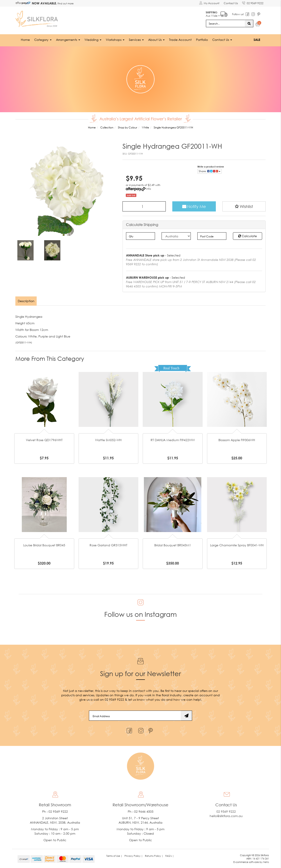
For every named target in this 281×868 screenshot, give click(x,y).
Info (149, 189)
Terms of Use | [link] (114, 856)
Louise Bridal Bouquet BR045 (44, 545)
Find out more (65, 3)
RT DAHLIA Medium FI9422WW (173, 440)
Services (136, 39)
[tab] (26, 301)
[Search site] (249, 23)
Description (26, 301)
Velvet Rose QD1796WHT (44, 440)
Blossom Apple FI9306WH (237, 440)
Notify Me (194, 206)
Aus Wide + (216, 13)
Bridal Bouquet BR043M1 (173, 545)
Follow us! (238, 14)
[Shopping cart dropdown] (258, 25)
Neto (266, 862)
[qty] (141, 236)
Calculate (248, 236)
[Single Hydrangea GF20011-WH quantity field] (144, 206)
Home (25, 39)
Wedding (93, 39)
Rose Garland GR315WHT (108, 545)
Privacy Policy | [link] (134, 856)
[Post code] (212, 236)
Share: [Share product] (210, 171)
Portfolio (202, 39)
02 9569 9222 (253, 2)
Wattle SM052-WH (108, 440)
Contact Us (231, 3)
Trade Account (180, 39)
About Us (156, 39)
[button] (244, 206)
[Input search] (225, 23)
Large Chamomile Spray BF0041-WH (237, 545)
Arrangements (68, 39)
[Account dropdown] (209, 3)
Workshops (115, 39)
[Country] (176, 236)
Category (43, 39)
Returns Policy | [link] (154, 856)
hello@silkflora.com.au (226, 816)
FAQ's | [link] (170, 856)
